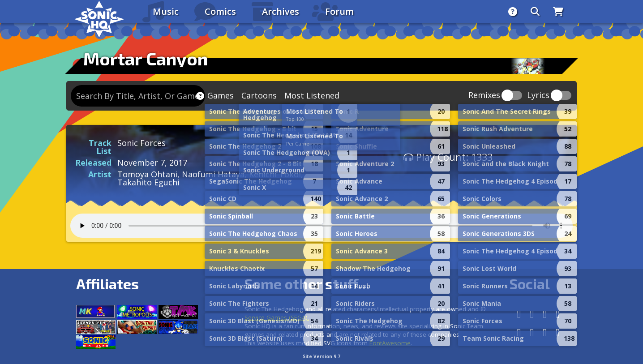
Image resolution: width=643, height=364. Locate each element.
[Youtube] (545, 332)
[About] (513, 12)
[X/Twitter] (558, 314)
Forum (339, 11)
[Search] (535, 12)
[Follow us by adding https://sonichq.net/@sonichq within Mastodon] (519, 314)
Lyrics (538, 96)
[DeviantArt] (532, 332)
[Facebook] (532, 314)
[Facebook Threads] (558, 332)
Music (166, 11)
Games (221, 95)
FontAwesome (390, 343)
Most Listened (312, 95)
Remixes (484, 96)
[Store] (558, 12)
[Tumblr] (519, 332)
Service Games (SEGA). (277, 317)
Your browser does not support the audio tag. (321, 226)
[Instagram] (545, 314)
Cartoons (259, 95)
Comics (220, 11)
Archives (281, 11)
